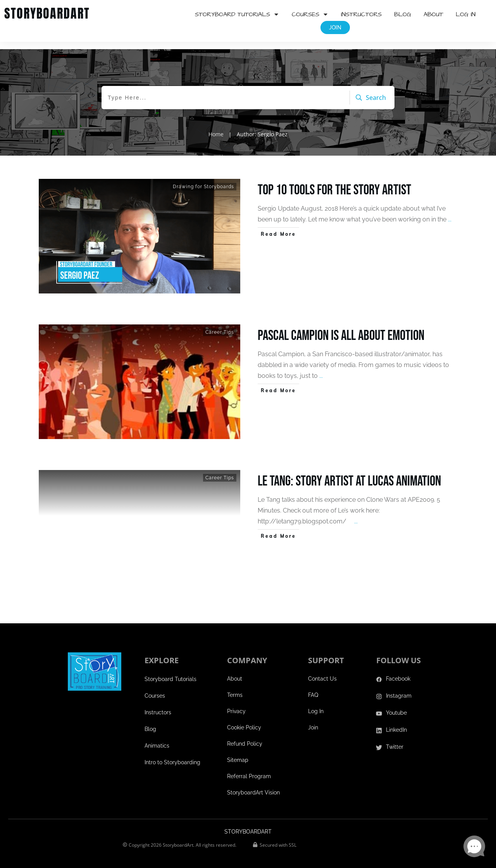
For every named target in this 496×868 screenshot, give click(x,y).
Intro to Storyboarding (172, 755)
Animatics (157, 739)
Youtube (396, 706)
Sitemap (238, 753)
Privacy (236, 704)
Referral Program (249, 769)
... (450, 212)
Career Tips (220, 325)
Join (313, 720)
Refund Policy (245, 737)
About (235, 672)
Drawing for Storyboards (203, 179)
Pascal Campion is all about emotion (341, 329)
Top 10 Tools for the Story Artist (334, 183)
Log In (316, 704)
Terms (235, 688)
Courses (155, 689)
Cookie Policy (244, 720)
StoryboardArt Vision (253, 786)
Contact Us (322, 672)
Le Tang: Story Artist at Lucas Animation (349, 474)
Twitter (395, 740)
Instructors (158, 705)
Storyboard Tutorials (170, 672)
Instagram (399, 689)
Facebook (398, 672)
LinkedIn (396, 723)
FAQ (313, 688)
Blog (150, 722)
